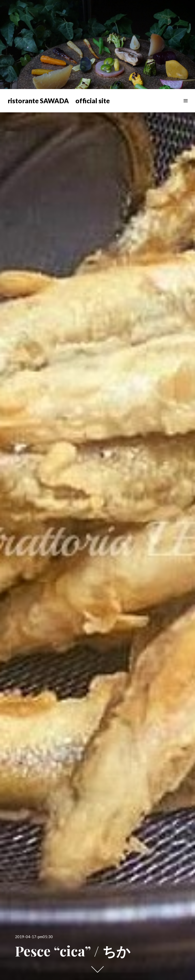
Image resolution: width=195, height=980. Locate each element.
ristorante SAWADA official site (59, 101)
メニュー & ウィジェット (185, 106)
